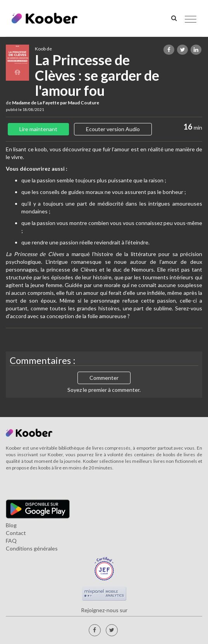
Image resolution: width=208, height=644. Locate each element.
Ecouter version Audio (113, 129)
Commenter (104, 378)
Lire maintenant (38, 129)
